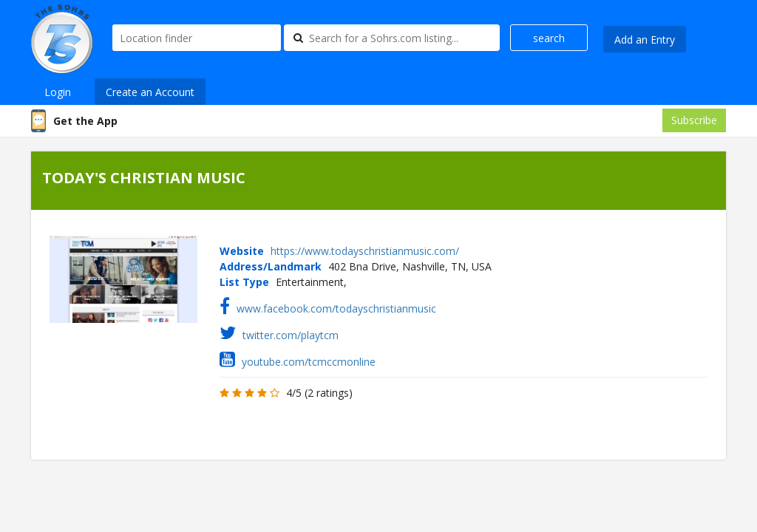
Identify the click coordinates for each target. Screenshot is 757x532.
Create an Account (150, 92)
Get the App (85, 121)
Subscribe (694, 120)
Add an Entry (645, 40)
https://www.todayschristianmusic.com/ (365, 251)
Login (58, 92)
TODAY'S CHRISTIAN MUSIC (144, 178)
